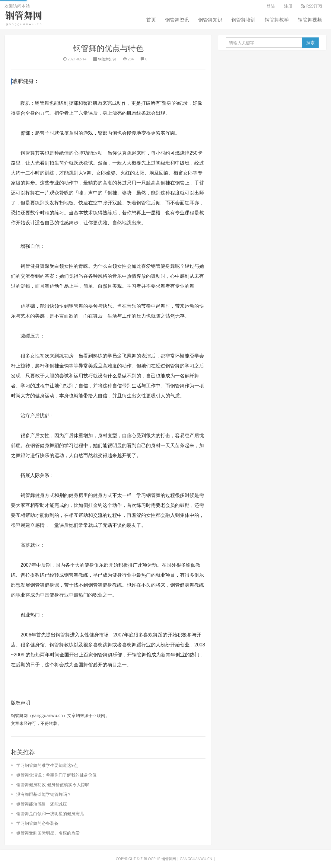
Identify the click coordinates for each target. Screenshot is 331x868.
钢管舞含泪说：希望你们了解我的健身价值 (56, 775)
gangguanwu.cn (196, 859)
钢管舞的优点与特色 (108, 48)
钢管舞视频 (310, 20)
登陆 (271, 6)
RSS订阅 (312, 6)
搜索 (310, 42)
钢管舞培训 (243, 20)
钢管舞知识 (210, 20)
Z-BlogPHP (151, 859)
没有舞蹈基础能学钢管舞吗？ (44, 794)
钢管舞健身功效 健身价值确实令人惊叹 (53, 785)
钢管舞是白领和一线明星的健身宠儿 (50, 814)
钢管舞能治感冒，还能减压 (42, 804)
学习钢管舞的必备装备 (37, 823)
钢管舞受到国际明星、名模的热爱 (48, 833)
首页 (151, 20)
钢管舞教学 (277, 20)
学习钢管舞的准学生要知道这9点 (47, 765)
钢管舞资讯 (177, 20)
